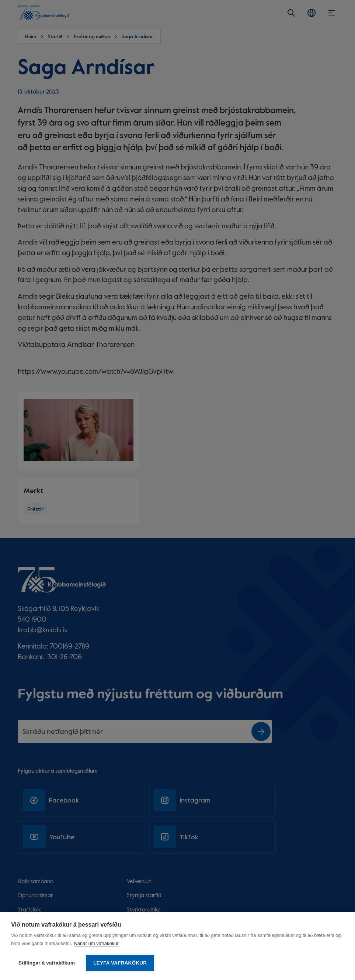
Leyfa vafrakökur (120, 963)
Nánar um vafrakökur (96, 943)
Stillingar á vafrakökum (47, 963)
